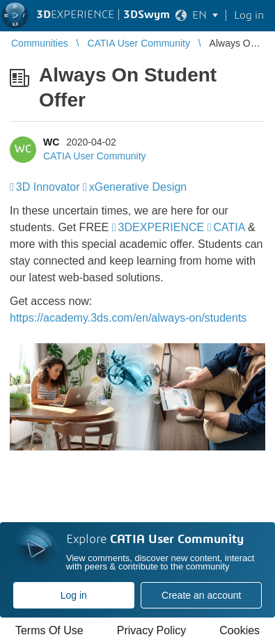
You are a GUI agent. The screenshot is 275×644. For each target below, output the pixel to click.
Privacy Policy (152, 630)
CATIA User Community (95, 156)
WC (51, 142)
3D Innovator (48, 187)
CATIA (229, 227)
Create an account (201, 595)
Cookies (239, 630)
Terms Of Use (49, 630)
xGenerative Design (138, 187)
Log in (74, 595)
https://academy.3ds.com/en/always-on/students (128, 318)
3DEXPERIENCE (162, 227)
